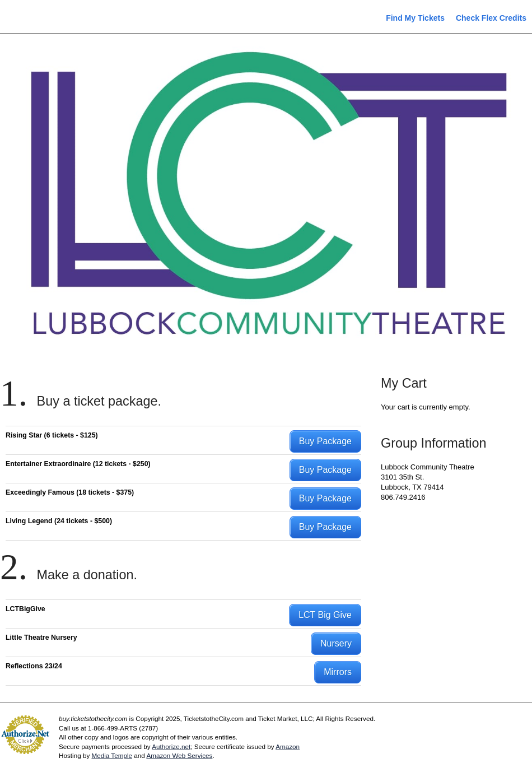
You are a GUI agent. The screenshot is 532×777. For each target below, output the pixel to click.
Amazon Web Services (179, 755)
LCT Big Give (325, 615)
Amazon (288, 746)
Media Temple (112, 755)
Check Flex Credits (491, 18)
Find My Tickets (415, 18)
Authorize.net (171, 746)
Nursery (336, 643)
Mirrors (338, 672)
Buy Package (325, 441)
